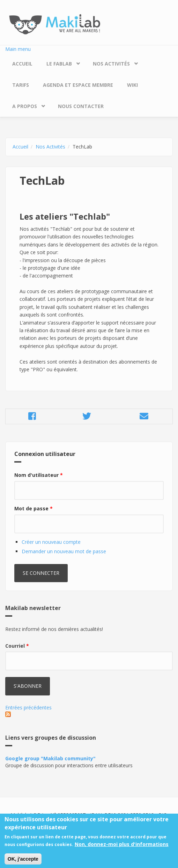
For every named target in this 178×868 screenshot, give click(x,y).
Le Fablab (59, 64)
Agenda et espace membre (78, 85)
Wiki (132, 85)
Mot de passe (34, 508)
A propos (25, 106)
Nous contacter (81, 106)
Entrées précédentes (28, 707)
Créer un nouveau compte (51, 542)
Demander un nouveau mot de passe (64, 551)
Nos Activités (111, 64)
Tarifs (21, 85)
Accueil (22, 64)
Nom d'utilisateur (39, 475)
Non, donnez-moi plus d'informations (122, 848)
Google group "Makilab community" (50, 758)
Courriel (17, 646)
